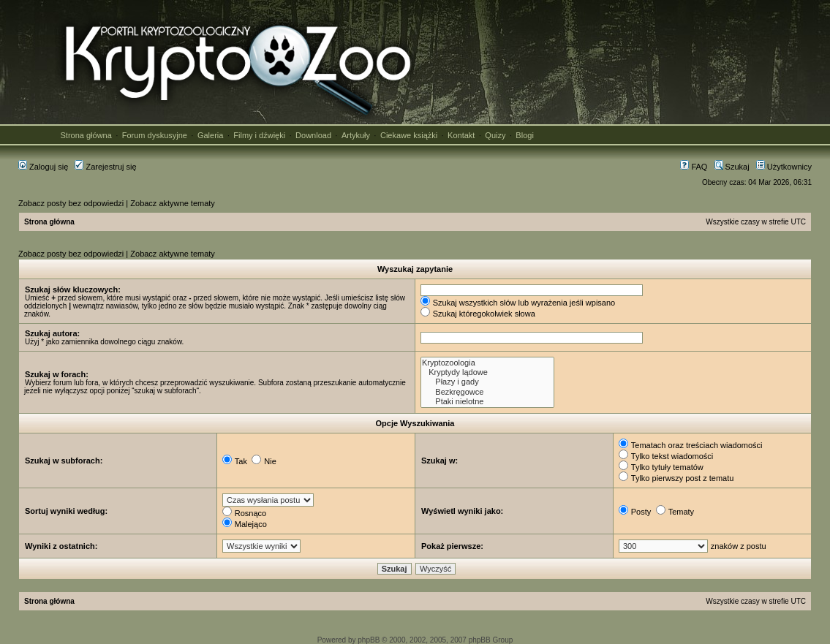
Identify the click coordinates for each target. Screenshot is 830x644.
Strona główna (86, 135)
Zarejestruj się (105, 167)
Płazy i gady (487, 382)
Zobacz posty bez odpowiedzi (71, 203)
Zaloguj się (43, 167)
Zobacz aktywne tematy (173, 203)
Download (313, 135)
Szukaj (732, 167)
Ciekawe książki (409, 135)
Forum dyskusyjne (155, 135)
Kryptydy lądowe (487, 372)
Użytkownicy (784, 167)
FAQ (694, 167)
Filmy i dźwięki (259, 135)
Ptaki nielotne (487, 402)
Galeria (210, 135)
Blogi (524, 135)
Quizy (495, 135)
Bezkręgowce (487, 392)
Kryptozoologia (487, 363)
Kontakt (461, 135)
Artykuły (356, 135)
